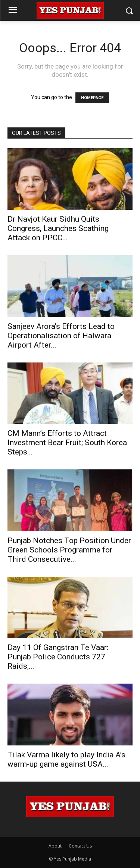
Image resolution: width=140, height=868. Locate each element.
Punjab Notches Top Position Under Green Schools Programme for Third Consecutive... (69, 550)
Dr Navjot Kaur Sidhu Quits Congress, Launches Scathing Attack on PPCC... (58, 228)
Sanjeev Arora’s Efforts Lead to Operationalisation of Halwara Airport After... (61, 336)
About (55, 846)
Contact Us (80, 846)
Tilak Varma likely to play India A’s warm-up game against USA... (66, 759)
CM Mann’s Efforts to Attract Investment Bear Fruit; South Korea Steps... (67, 443)
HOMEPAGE (92, 98)
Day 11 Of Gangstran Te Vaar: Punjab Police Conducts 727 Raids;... (58, 657)
